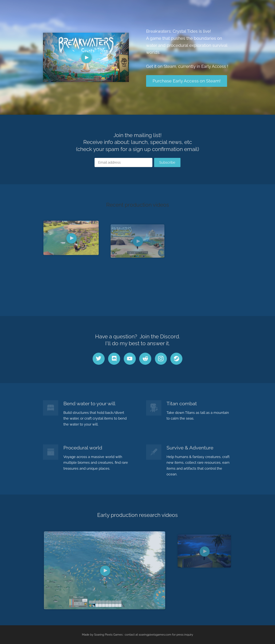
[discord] (114, 359)
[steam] (176, 359)
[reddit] (145, 359)
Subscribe (167, 162)
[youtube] (130, 359)
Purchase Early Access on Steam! (187, 81)
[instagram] (161, 359)
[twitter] (99, 359)
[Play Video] (86, 58)
